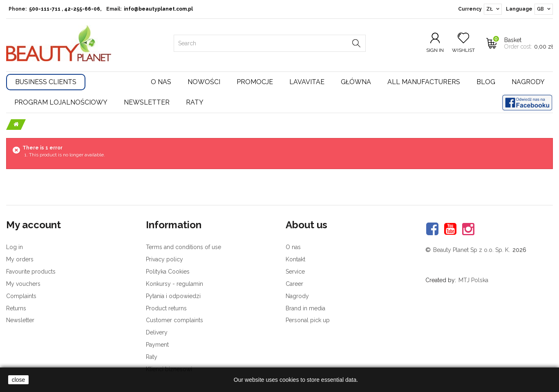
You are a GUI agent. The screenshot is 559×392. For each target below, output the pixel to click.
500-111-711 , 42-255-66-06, (65, 9)
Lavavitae (307, 82)
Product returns (166, 308)
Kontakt (295, 259)
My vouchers (23, 284)
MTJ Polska (473, 280)
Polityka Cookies (168, 272)
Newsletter (147, 102)
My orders (20, 259)
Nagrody (528, 82)
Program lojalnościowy (61, 102)
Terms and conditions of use (183, 247)
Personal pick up (308, 320)
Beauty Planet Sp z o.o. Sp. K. (472, 250)
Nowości (204, 82)
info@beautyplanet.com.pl (158, 9)
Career (294, 284)
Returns (16, 308)
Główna (356, 82)
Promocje (255, 82)
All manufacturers (424, 82)
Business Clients (46, 82)
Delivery (157, 332)
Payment (157, 345)
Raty (195, 102)
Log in (15, 247)
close (19, 380)
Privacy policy (164, 259)
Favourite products (31, 272)
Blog (486, 82)
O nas (161, 82)
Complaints (21, 296)
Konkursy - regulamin (174, 284)
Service (295, 272)
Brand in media (305, 308)
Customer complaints (174, 320)
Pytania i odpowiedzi (173, 296)
